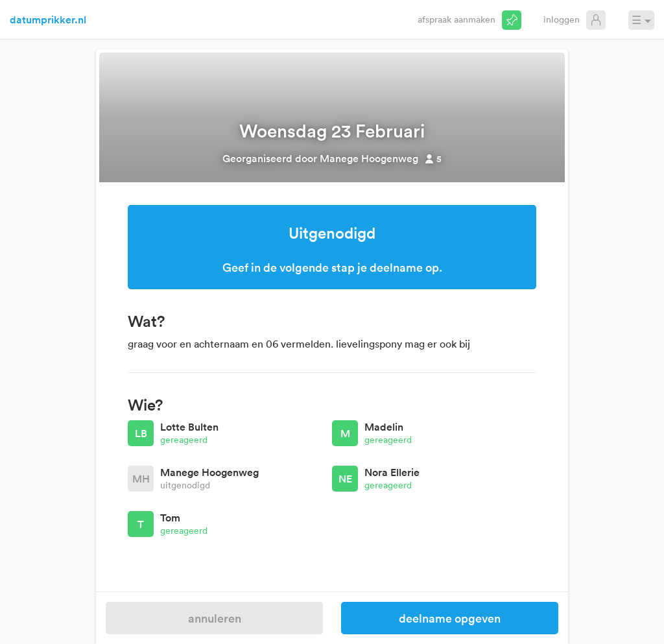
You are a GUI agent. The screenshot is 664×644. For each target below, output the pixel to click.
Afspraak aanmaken (456, 19)
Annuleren (215, 618)
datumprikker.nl (48, 19)
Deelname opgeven (450, 618)
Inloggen (562, 19)
